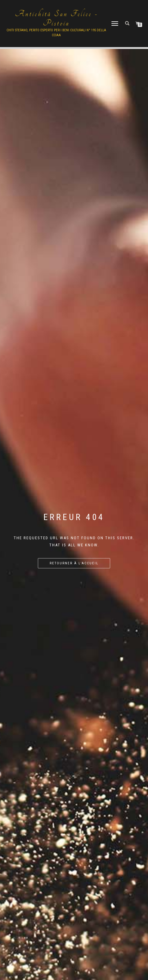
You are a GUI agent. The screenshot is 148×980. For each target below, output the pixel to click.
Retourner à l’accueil (74, 563)
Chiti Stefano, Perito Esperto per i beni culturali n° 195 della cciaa (56, 33)
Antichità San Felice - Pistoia (56, 19)
